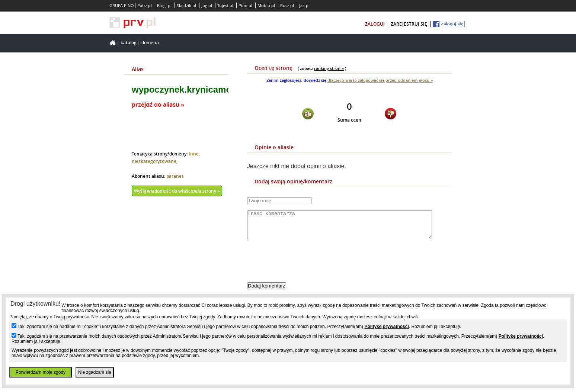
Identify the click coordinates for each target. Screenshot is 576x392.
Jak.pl (304, 5)
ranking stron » (329, 68)
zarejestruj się (409, 24)
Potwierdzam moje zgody (41, 372)
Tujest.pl (225, 5)
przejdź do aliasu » (158, 105)
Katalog (129, 43)
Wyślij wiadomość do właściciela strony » (177, 191)
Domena (150, 43)
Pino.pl (245, 5)
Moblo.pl (266, 5)
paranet (175, 176)
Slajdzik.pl (186, 5)
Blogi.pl (164, 5)
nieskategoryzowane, (155, 161)
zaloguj (375, 24)
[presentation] (304, 267)
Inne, (194, 154)
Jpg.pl (207, 5)
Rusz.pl (287, 5)
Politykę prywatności (386, 327)
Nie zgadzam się (95, 372)
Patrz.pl (145, 5)
